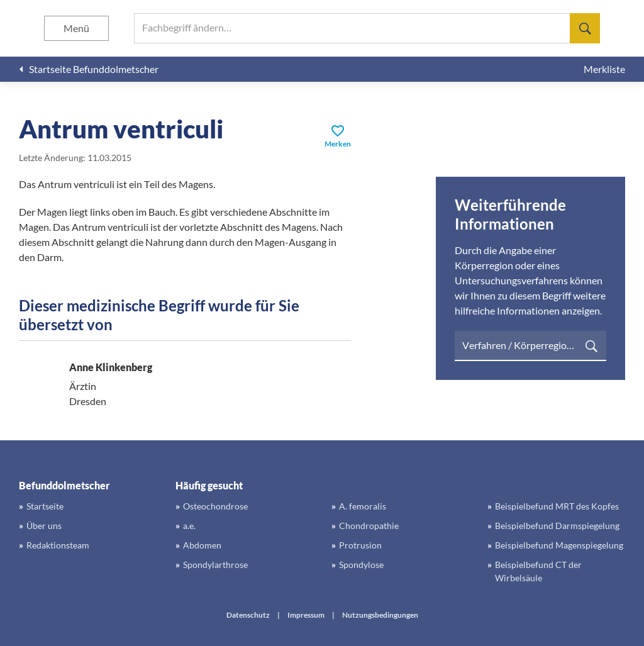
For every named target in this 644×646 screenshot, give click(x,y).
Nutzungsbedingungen (380, 615)
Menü (76, 28)
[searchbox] (367, 28)
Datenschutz (248, 615)
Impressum (306, 615)
